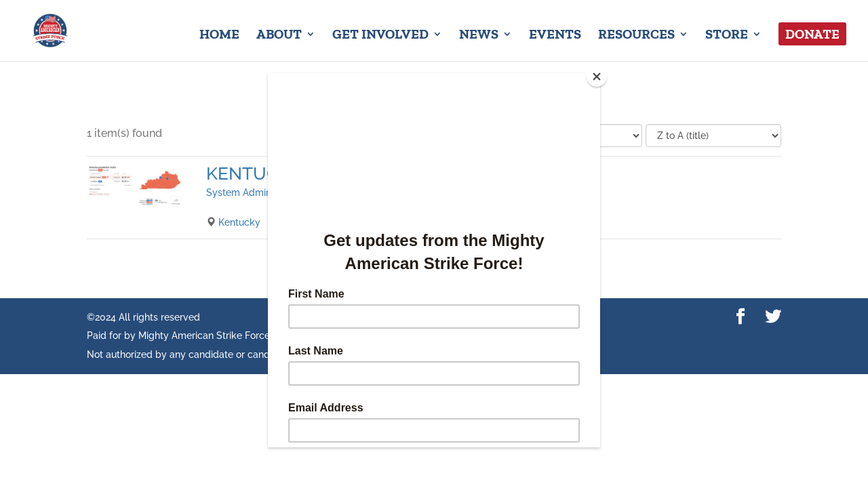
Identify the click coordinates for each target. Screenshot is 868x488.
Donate (812, 34)
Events (555, 36)
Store (727, 36)
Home (219, 36)
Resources (636, 36)
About (279, 36)
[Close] (597, 77)
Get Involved (380, 36)
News (479, 36)
